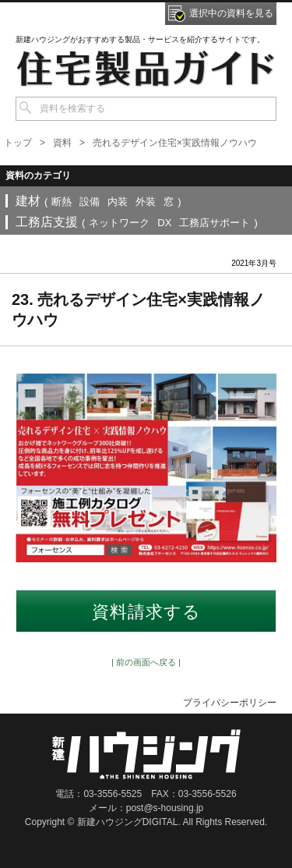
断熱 (62, 202)
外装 (146, 202)
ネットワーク (119, 223)
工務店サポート (215, 223)
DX (164, 223)
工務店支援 (47, 222)
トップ (18, 143)
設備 (90, 202)
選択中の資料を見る (231, 13)
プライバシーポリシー (230, 703)
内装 (118, 202)
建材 (28, 201)
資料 (62, 143)
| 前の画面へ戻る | (146, 662)
